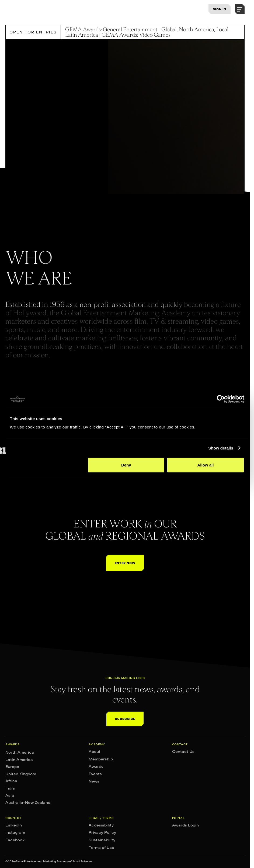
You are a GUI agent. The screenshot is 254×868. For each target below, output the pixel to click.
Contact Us (183, 752)
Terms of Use (101, 848)
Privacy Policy (102, 832)
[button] (240, 9)
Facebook (15, 840)
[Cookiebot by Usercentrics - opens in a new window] (221, 399)
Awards (96, 766)
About (95, 752)
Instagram (15, 832)
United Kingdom (21, 774)
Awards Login (185, 825)
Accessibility (101, 825)
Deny (126, 465)
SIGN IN (220, 9)
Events (95, 774)
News (94, 781)
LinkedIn (14, 825)
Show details (221, 448)
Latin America (19, 760)
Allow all (206, 465)
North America (20, 752)
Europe (12, 767)
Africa (11, 781)
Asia (10, 795)
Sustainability (102, 840)
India (10, 788)
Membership (101, 759)
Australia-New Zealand (28, 802)
